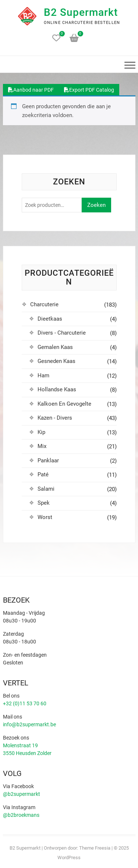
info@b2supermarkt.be (29, 724)
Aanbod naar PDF (31, 90)
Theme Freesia (95, 848)
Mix (42, 446)
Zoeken (96, 205)
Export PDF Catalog (89, 90)
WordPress (69, 858)
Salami (46, 489)
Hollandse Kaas (57, 389)
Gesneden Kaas (56, 361)
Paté (43, 474)
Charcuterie (44, 304)
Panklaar (48, 461)
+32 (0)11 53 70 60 (25, 703)
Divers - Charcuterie (62, 333)
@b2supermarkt (22, 794)
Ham (43, 375)
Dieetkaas (50, 319)
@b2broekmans (21, 815)
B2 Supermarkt (81, 12)
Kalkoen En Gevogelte (64, 404)
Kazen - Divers (55, 418)
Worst (45, 517)
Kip (41, 432)
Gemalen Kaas (55, 347)
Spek (44, 503)
